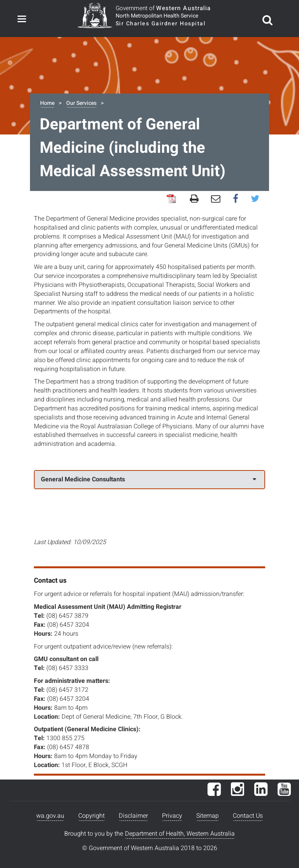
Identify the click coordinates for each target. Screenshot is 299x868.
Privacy (172, 816)
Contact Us (248, 816)
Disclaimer (133, 816)
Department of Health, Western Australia (180, 834)
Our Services (81, 103)
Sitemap (208, 816)
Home (47, 103)
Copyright (91, 816)
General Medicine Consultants (149, 479)
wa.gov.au (50, 816)
